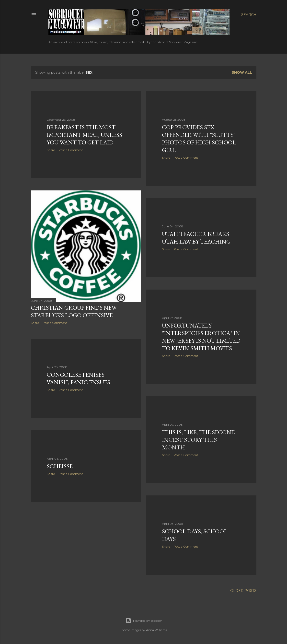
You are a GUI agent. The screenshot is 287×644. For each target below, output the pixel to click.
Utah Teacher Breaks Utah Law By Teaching (196, 238)
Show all (242, 72)
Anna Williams (156, 630)
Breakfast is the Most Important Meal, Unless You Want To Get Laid (84, 135)
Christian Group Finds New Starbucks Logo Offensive (74, 311)
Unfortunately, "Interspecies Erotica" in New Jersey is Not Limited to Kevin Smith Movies (201, 337)
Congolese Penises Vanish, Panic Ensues (78, 378)
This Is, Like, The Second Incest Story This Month (199, 440)
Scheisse (60, 466)
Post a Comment (71, 150)
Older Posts (243, 591)
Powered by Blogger (144, 621)
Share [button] (51, 150)
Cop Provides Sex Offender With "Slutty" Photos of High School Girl (199, 139)
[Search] (249, 15)
